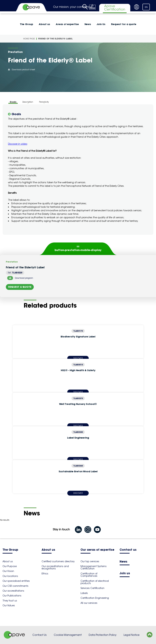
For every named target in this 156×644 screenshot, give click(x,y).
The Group (26, 24)
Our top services (90, 561)
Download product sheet (21, 70)
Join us (125, 573)
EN (146, 7)
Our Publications (12, 596)
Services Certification (92, 588)
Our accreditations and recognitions (55, 567)
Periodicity (44, 102)
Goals (13, 102)
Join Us (101, 24)
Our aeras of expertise (97, 550)
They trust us (10, 601)
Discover (78, 493)
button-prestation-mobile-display (78, 250)
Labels (84, 593)
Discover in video (18, 144)
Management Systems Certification (94, 567)
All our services (89, 603)
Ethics (45, 574)
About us (44, 24)
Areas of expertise (67, 24)
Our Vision (8, 571)
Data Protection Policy (103, 635)
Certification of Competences (89, 575)
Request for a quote (124, 24)
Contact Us (40, 635)
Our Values (9, 605)
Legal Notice (132, 635)
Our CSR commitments (15, 586)
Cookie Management (68, 635)
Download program (20, 278)
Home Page (29, 39)
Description (28, 102)
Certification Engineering (95, 598)
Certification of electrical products (95, 582)
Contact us (128, 550)
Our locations (10, 576)
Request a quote (20, 287)
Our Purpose (10, 566)
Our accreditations (13, 591)
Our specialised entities (16, 581)
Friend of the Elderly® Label (55, 39)
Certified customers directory (58, 561)
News (88, 24)
